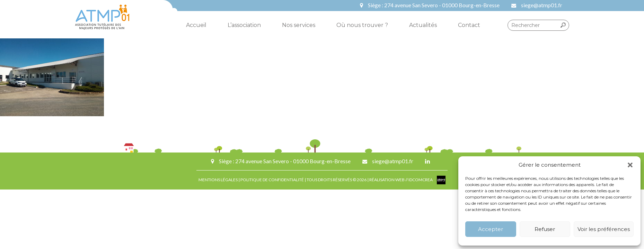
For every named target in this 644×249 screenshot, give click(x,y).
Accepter (491, 229)
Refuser (545, 229)
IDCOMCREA (421, 180)
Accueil (196, 25)
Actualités (423, 25)
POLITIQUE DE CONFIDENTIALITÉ (272, 180)
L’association (244, 25)
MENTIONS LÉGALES (218, 180)
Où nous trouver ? (362, 25)
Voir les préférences (604, 229)
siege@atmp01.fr (542, 5)
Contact (469, 25)
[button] (630, 165)
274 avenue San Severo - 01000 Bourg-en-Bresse (442, 5)
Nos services (299, 25)
